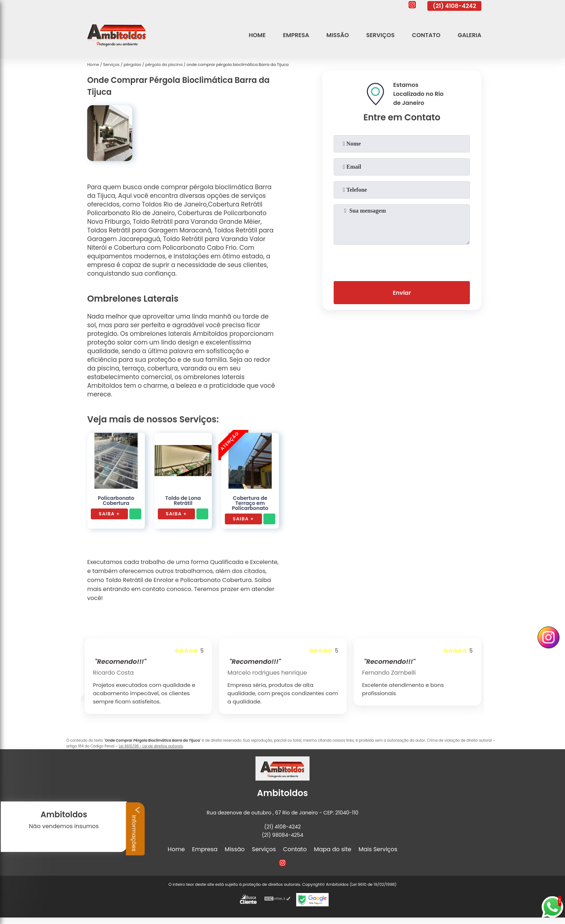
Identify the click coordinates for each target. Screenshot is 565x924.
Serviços (380, 35)
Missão (338, 35)
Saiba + (109, 514)
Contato (426, 35)
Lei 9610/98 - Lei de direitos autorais (151, 746)
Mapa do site (333, 849)
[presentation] (402, 261)
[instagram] (412, 6)
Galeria (470, 35)
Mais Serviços (378, 849)
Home (257, 35)
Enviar (402, 293)
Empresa (296, 35)
